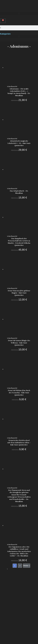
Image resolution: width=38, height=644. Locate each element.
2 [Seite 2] (20, 566)
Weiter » (27, 566)
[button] (19, 13)
